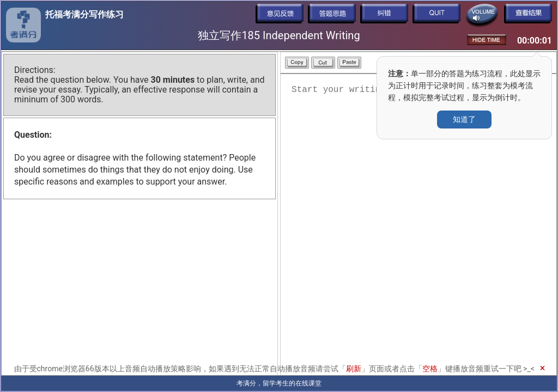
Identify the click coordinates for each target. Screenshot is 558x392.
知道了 (464, 119)
